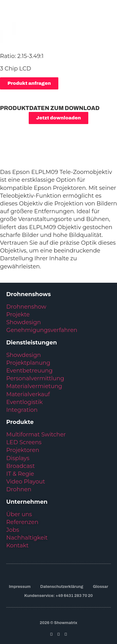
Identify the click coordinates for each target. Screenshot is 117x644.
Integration (22, 410)
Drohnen (19, 489)
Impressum (20, 587)
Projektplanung (28, 363)
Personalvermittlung (35, 378)
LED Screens (24, 442)
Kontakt (17, 545)
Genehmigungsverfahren (42, 330)
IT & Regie (20, 474)
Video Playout (26, 482)
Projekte (18, 315)
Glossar (101, 587)
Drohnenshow (26, 307)
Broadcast (20, 466)
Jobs (13, 530)
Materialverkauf (28, 394)
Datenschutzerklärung (62, 587)
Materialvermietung (35, 386)
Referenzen (22, 522)
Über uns (19, 514)
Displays (18, 458)
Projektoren (23, 450)
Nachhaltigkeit (27, 538)
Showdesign (24, 322)
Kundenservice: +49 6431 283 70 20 (58, 596)
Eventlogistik (24, 402)
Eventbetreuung (29, 371)
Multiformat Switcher (36, 435)
